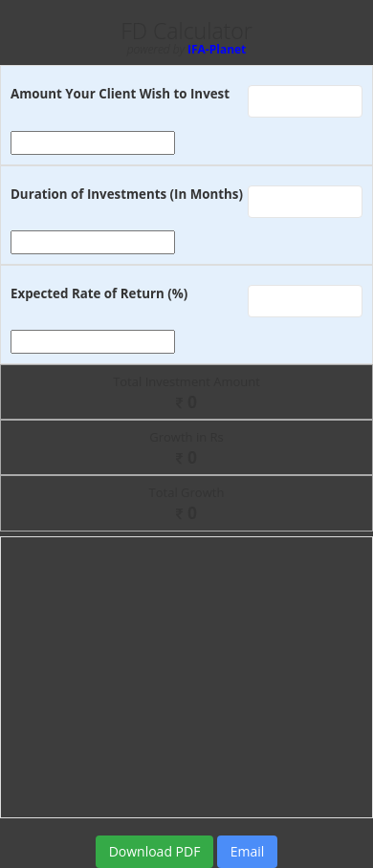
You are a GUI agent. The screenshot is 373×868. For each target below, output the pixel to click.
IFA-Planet (217, 49)
